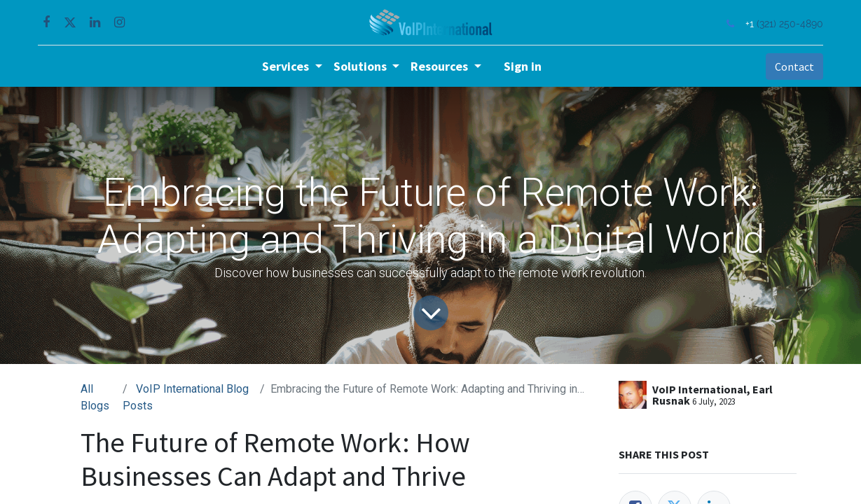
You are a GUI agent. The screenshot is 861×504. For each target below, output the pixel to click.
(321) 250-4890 (786, 23)
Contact (790, 66)
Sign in (523, 66)
